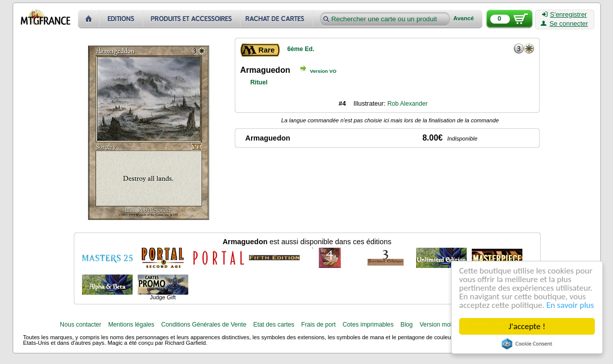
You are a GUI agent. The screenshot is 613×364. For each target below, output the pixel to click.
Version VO (323, 71)
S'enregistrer (565, 15)
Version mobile (440, 325)
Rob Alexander (407, 104)
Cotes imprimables (368, 325)
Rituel (259, 82)
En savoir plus (570, 305)
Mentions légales (131, 325)
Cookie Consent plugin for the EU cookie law (527, 344)
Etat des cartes (274, 325)
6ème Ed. (301, 49)
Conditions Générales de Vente (203, 325)
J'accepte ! (527, 326)
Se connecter (564, 24)
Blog (406, 325)
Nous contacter (80, 325)
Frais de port (318, 325)
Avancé (464, 18)
